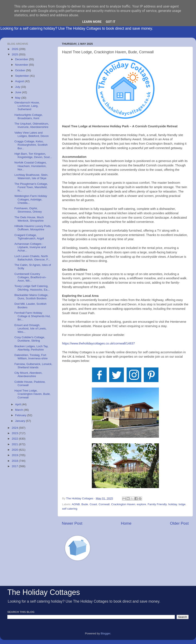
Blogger (105, 633)
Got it (110, 22)
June (19, 92)
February (21, 415)
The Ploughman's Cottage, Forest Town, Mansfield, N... (31, 187)
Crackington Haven (123, 504)
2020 (15, 450)
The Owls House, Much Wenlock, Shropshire (29, 219)
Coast (93, 504)
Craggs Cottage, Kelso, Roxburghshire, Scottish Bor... (31, 145)
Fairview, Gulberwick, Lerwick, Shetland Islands (33, 366)
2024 (15, 428)
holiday (173, 504)
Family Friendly (157, 504)
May (18, 98)
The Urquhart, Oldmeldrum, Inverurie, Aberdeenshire (32, 125)
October (21, 70)
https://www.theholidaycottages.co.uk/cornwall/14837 (98, 343)
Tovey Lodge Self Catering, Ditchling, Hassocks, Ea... (32, 288)
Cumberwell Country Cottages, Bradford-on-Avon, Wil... (30, 277)
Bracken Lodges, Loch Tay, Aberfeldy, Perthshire (31, 348)
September (22, 76)
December (22, 59)
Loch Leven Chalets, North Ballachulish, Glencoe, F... (32, 258)
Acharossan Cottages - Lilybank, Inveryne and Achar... (30, 247)
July (18, 87)
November (22, 65)
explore (141, 504)
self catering (70, 509)
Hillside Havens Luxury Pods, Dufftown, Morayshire (33, 228)
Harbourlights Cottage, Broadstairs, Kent (29, 117)
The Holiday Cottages (44, 592)
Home (126, 523)
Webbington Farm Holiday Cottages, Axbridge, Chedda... (31, 199)
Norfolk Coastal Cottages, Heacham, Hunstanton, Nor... (31, 166)
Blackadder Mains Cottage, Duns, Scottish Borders (31, 297)
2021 (15, 444)
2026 (15, 49)
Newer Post (72, 523)
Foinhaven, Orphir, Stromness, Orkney (28, 210)
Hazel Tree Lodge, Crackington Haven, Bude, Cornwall (33, 394)
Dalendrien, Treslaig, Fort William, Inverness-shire (31, 357)
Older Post (179, 523)
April (18, 404)
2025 (15, 54)
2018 (15, 461)
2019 (15, 455)
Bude (85, 504)
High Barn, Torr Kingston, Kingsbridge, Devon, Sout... (33, 155)
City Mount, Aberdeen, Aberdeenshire (29, 374)
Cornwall (104, 504)
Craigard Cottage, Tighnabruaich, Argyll (29, 237)
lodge (182, 504)
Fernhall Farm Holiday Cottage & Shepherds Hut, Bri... (33, 316)
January (21, 421)
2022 (15, 439)
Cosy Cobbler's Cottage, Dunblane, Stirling (30, 339)
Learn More (92, 22)
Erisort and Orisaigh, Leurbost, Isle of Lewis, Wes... (31, 328)
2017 (15, 466)
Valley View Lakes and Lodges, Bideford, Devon (32, 134)
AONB (76, 504)
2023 (15, 433)
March (19, 410)
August (20, 81)
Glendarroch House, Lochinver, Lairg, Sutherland (27, 106)
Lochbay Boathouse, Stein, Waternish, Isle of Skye (31, 177)
